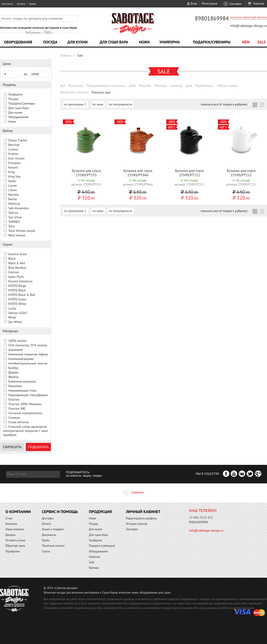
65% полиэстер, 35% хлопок (28, 345)
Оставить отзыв (15, 540)
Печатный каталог (53, 546)
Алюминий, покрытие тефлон (28, 354)
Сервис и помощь (60, 512)
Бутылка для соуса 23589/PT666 (138, 173)
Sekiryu (13, 213)
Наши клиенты (15, 529)
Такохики (160, 86)
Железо (13, 377)
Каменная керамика (22, 381)
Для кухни (78, 42)
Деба (132, 86)
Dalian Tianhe (18, 140)
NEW (246, 42)
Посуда (50, 42)
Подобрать (38, 447)
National (14, 204)
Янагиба (145, 86)
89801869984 (212, 18)
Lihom (13, 190)
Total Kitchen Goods (22, 231)
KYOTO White (17, 304)
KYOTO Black (17, 290)
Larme (13, 185)
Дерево (13, 372)
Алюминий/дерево (21, 359)
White (12, 317)
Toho (11, 226)
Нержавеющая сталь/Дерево (28, 395)
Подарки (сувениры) (102, 546)
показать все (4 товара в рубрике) (224, 104)
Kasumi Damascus (20, 281)
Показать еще (101, 92)
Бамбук (13, 368)
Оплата (21, 4)
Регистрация (210, 4)
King (11, 172)
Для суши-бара (114, 42)
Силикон (14, 418)
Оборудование (18, 42)
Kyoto (12, 181)
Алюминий (15, 350)
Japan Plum (16, 277)
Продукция (100, 512)
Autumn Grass (18, 254)
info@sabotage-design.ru (249, 26)
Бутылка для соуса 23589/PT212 (241, 173)
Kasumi (13, 167)
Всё (63, 86)
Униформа (170, 42)
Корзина (259, 4)
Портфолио (13, 551)
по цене (98, 104)
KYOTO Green (17, 299)
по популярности (120, 104)
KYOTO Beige (17, 286)
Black (12, 259)
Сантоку (176, 86)
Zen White (15, 322)
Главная (66, 55)
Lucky (12, 308)
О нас (9, 518)
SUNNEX (14, 222)
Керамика (15, 386)
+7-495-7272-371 (201, 518)
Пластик (14, 399)
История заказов (137, 524)
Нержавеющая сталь (22, 390)
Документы (49, 535)
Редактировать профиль (141, 518)
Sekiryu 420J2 (18, 313)
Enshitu (13, 154)
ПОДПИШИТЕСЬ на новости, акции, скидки (84, 474)
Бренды (94, 568)
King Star (15, 176)
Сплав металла (19, 422)
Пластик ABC (17, 409)
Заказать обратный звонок (248, 18)
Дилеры (11, 535)
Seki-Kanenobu (19, 208)
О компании (18, 512)
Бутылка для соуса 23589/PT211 (190, 173)
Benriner (14, 145)
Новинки (95, 557)
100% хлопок (18, 341)
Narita (13, 199)
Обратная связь (15, 546)
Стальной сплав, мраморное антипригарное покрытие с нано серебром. (25, 431)
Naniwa (13, 195)
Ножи (144, 42)
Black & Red (17, 263)
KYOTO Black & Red (22, 295)
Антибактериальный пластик (28, 363)
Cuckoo (13, 149)
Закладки (235, 4)
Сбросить (12, 447)
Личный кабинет (143, 512)
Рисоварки (76, 86)
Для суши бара (98, 535)
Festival (14, 272)
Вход (194, 4)
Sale (261, 42)
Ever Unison (16, 158)
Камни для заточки (74, 92)
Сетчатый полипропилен (25, 413)
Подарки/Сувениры (212, 42)
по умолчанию (74, 104)
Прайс (33, 4)
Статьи (46, 551)
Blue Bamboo (17, 268)
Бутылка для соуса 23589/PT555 (86, 173)
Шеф (189, 86)
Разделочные (205, 86)
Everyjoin (15, 163)
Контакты (7, 4)
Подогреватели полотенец (106, 86)
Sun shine (15, 217)
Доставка (48, 518)
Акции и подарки (53, 529)
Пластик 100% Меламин (25, 404)
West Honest (17, 235)
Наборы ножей (227, 86)
